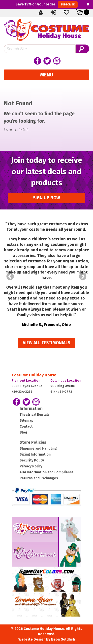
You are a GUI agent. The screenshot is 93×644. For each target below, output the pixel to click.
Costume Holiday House (34, 375)
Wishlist (67, 12)
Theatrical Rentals (35, 415)
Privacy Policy (31, 466)
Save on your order (46, 4)
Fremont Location (26, 380)
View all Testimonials (46, 343)
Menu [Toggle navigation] (47, 75)
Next (83, 276)
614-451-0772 (61, 392)
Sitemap (27, 421)
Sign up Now (46, 198)
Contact (26, 426)
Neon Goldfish (63, 639)
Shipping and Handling (38, 448)
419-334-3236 (22, 392)
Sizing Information (35, 454)
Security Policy (32, 460)
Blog (23, 432)
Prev (10, 276)
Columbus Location (66, 380)
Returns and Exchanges (39, 478)
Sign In (54, 12)
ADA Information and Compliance (46, 472)
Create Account (41, 12)
